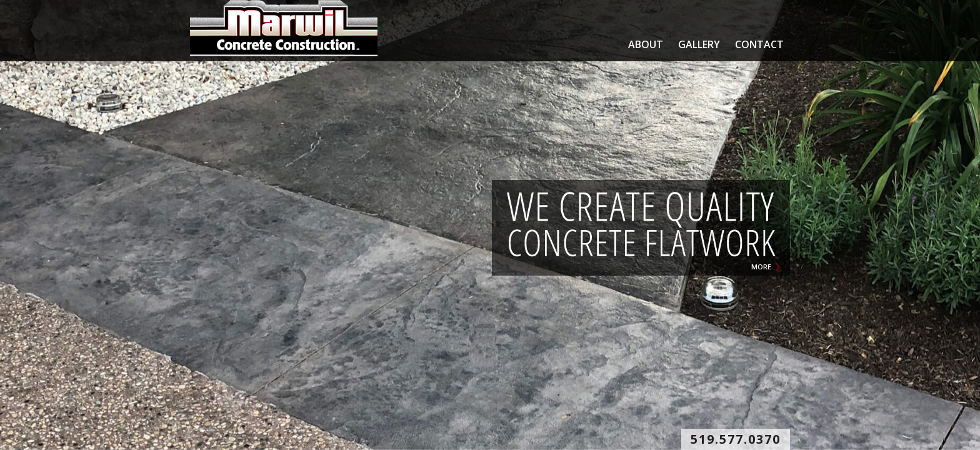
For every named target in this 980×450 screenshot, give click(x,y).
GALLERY (699, 44)
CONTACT (759, 44)
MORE (761, 267)
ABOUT (646, 44)
